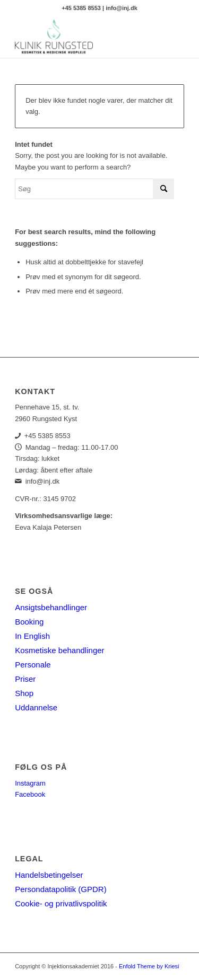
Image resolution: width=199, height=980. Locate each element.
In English (32, 636)
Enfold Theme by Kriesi (149, 966)
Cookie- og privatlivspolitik (61, 903)
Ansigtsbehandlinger (51, 607)
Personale (33, 665)
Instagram (30, 783)
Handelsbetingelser (49, 875)
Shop (24, 693)
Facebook (30, 794)
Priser (25, 679)
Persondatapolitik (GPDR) (61, 889)
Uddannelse (36, 707)
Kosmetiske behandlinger (59, 650)
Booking (29, 622)
